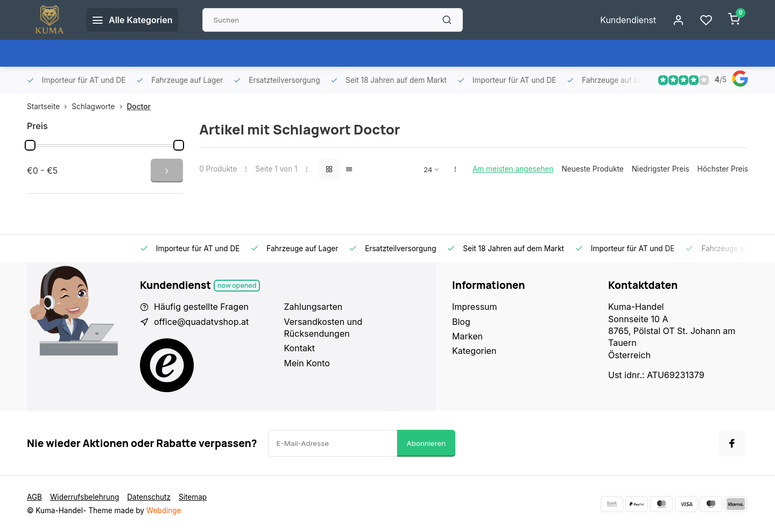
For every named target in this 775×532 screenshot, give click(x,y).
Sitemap (193, 497)
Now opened (237, 285)
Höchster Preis (723, 169)
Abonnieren (427, 443)
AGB (34, 497)
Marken (467, 336)
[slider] (30, 145)
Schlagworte (99, 107)
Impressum (475, 307)
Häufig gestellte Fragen (201, 307)
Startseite (49, 107)
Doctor (139, 107)
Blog (461, 322)
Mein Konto (307, 363)
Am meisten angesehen (513, 169)
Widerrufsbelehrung (84, 497)
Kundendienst (628, 20)
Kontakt (300, 348)
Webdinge (164, 510)
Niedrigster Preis (661, 169)
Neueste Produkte (592, 169)
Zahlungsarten (313, 307)
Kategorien (474, 351)
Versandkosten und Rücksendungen (323, 328)
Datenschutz (149, 497)
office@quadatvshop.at (201, 322)
